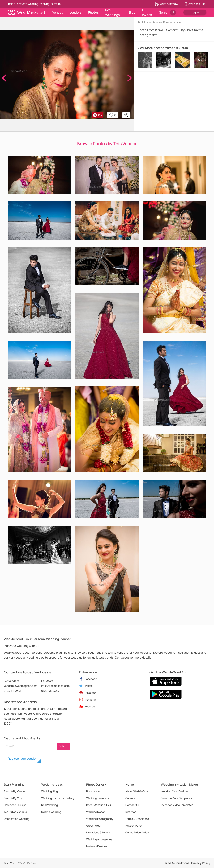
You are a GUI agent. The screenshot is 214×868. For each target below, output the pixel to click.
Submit (63, 746)
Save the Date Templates (176, 798)
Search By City (13, 798)
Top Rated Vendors (15, 812)
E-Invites (147, 12)
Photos (93, 12)
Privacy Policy (134, 826)
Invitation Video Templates (177, 805)
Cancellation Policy (137, 832)
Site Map (131, 812)
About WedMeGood (137, 791)
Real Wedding (49, 805)
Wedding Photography (100, 819)
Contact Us (132, 805)
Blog (132, 12)
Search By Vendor (15, 791)
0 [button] (113, 115)
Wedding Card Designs (175, 791)
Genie (163, 12)
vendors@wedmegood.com (21, 686)
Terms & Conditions (137, 819)
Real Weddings (112, 12)
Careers (130, 798)
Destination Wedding (17, 819)
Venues (58, 12)
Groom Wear (94, 826)
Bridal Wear (93, 791)
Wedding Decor (95, 812)
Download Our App (15, 805)
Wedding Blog (49, 791)
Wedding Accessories (99, 839)
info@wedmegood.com (55, 686)
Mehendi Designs (97, 846)
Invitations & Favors (98, 832)
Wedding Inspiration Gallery (58, 798)
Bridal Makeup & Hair (99, 805)
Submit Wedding (51, 812)
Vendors (75, 12)
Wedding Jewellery (98, 798)
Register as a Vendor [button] (22, 759)
